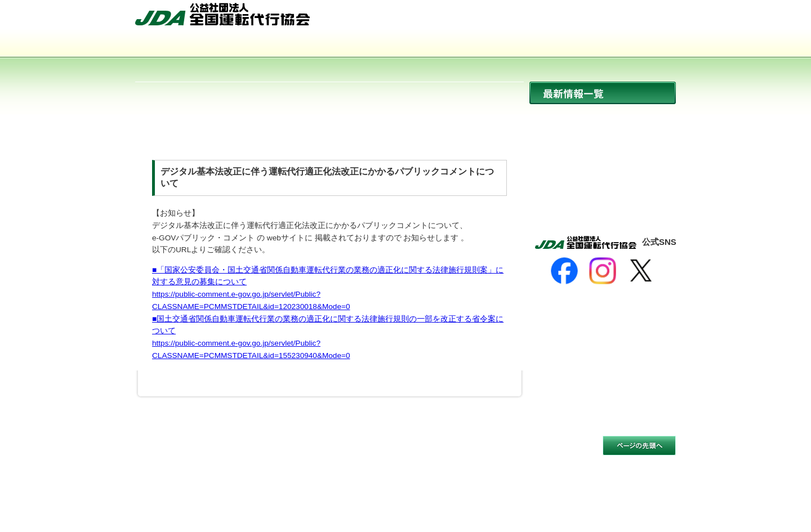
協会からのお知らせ (603, 141)
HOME (528, 19)
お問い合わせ (646, 19)
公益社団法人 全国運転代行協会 (222, 14)
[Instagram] (603, 271)
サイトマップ (583, 19)
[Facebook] (564, 271)
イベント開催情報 (603, 165)
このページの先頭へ (639, 446)
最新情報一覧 (603, 93)
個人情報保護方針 (265, 453)
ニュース (603, 117)
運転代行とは (297, 45)
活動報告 (603, 189)
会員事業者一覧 (514, 45)
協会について (189, 45)
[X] (641, 271)
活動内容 (405, 45)
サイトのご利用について (179, 453)
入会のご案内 (622, 45)
